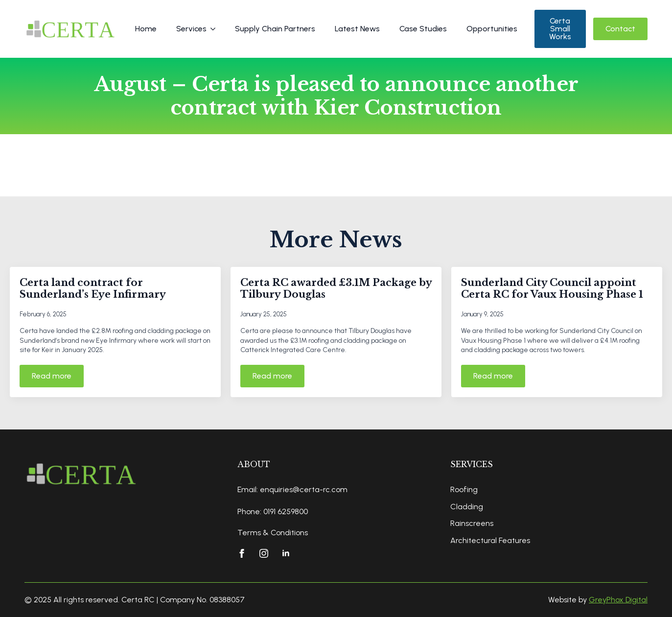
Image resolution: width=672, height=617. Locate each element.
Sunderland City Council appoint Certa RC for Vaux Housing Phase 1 (552, 288)
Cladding (467, 507)
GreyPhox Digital (618, 600)
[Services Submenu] (216, 29)
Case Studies (423, 29)
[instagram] (264, 553)
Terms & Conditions (273, 533)
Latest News (357, 29)
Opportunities (492, 29)
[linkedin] (286, 553)
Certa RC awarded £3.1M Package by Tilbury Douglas (336, 288)
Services (191, 29)
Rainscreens (472, 523)
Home (146, 29)
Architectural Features (490, 540)
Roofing (464, 489)
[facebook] (242, 553)
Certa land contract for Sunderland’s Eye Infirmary (93, 288)
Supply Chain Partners (275, 29)
